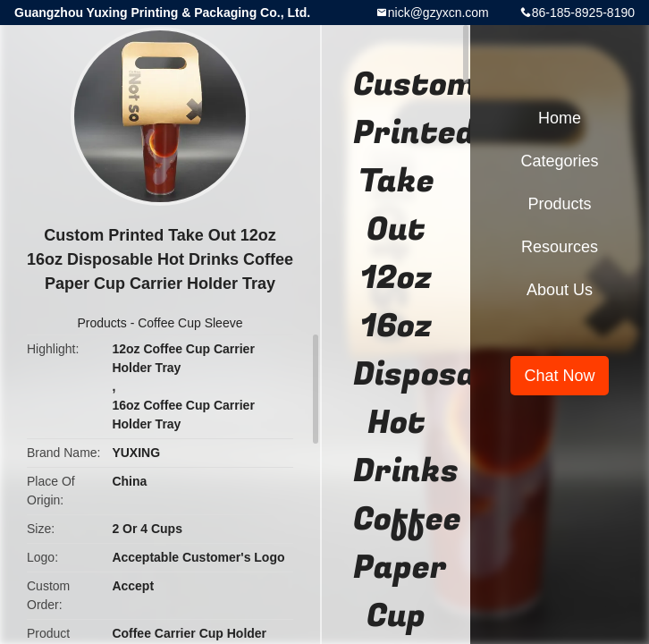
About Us (560, 290)
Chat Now (559, 376)
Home (560, 118)
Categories (559, 161)
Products (102, 323)
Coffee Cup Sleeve (190, 323)
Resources (560, 247)
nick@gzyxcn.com (438, 13)
